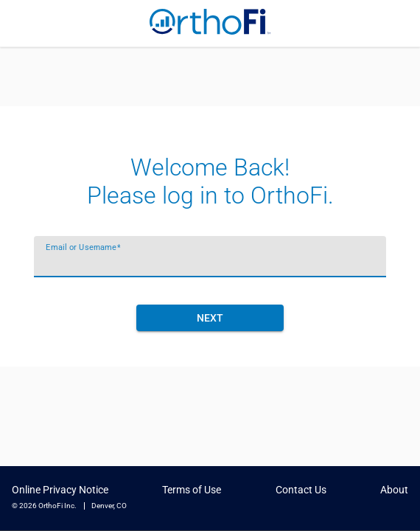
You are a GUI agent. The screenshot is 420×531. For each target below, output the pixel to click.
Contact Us (301, 490)
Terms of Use (192, 490)
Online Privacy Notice (60, 490)
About (394, 490)
